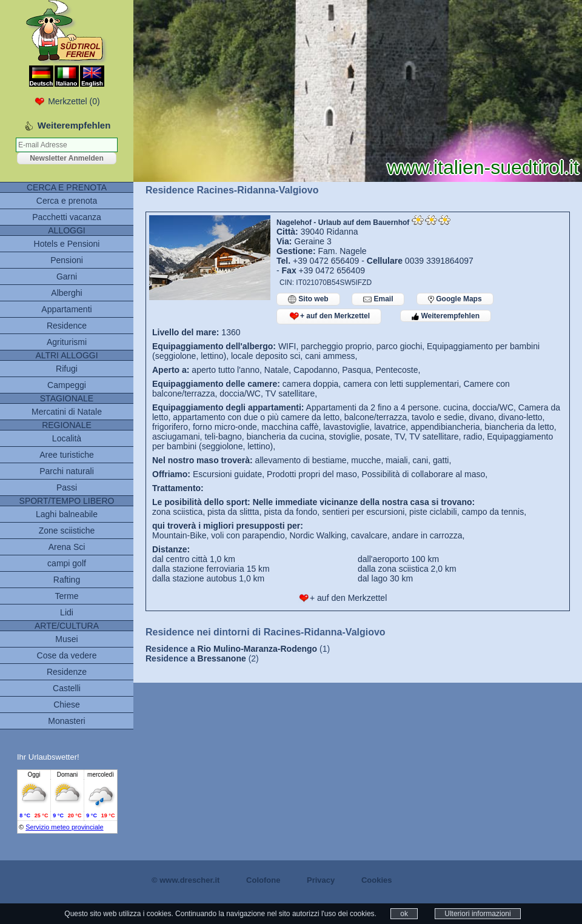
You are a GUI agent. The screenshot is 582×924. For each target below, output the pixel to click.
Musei (66, 639)
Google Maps (455, 299)
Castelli (67, 688)
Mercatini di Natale (67, 412)
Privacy (321, 880)
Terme (67, 596)
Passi (67, 487)
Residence (67, 326)
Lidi (67, 612)
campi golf (67, 563)
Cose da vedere (67, 655)
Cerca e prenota (67, 201)
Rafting (67, 580)
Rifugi (67, 369)
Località (67, 438)
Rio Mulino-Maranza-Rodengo (258, 649)
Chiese (67, 705)
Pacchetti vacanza (67, 217)
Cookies (377, 880)
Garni (67, 276)
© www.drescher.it (186, 880)
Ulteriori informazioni (477, 914)
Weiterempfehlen (446, 316)
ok (404, 914)
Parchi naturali (67, 471)
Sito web (308, 299)
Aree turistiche (66, 455)
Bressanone (222, 658)
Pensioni (67, 260)
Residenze (67, 672)
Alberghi (66, 293)
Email (378, 299)
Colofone (263, 880)
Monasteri (66, 721)
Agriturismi (67, 342)
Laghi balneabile (67, 514)
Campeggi (67, 385)
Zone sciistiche (67, 531)
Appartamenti (66, 309)
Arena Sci (67, 547)
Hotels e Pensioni (67, 244)
